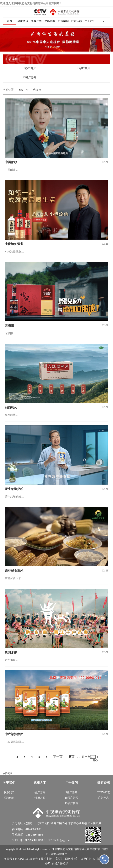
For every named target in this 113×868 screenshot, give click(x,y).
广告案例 (63, 21)
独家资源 (23, 21)
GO (95, 760)
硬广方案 (40, 792)
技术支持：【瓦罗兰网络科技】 (60, 859)
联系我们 (9, 792)
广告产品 (104, 798)
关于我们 (90, 21)
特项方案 (40, 798)
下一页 (58, 757)
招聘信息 (9, 798)
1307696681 (30, 840)
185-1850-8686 (35, 835)
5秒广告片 (30, 68)
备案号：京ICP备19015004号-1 (22, 859)
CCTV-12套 (104, 792)
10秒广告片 (83, 68)
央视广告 (36, 21)
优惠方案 (50, 21)
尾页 (71, 757)
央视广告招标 (60, 864)
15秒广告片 (30, 78)
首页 (9, 21)
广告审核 (77, 21)
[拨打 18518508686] (104, 859)
